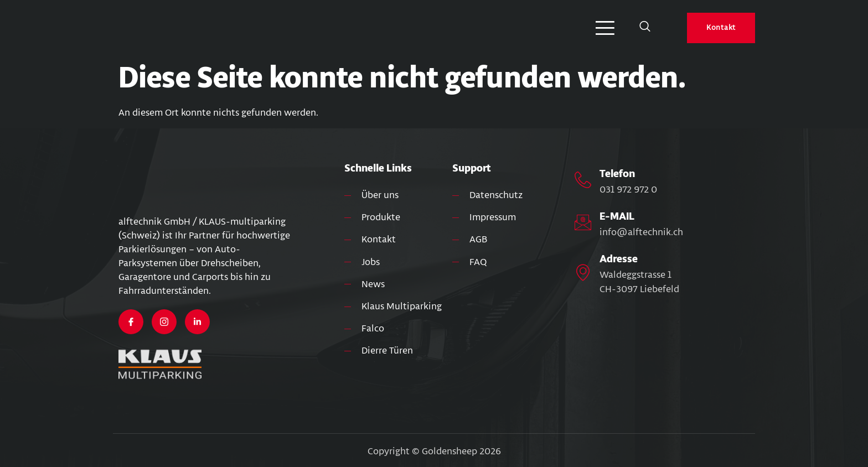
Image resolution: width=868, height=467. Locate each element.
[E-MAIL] (583, 222)
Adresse (619, 259)
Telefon (617, 174)
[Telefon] (583, 180)
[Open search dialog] (645, 28)
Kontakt (721, 28)
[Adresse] (583, 272)
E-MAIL (617, 216)
